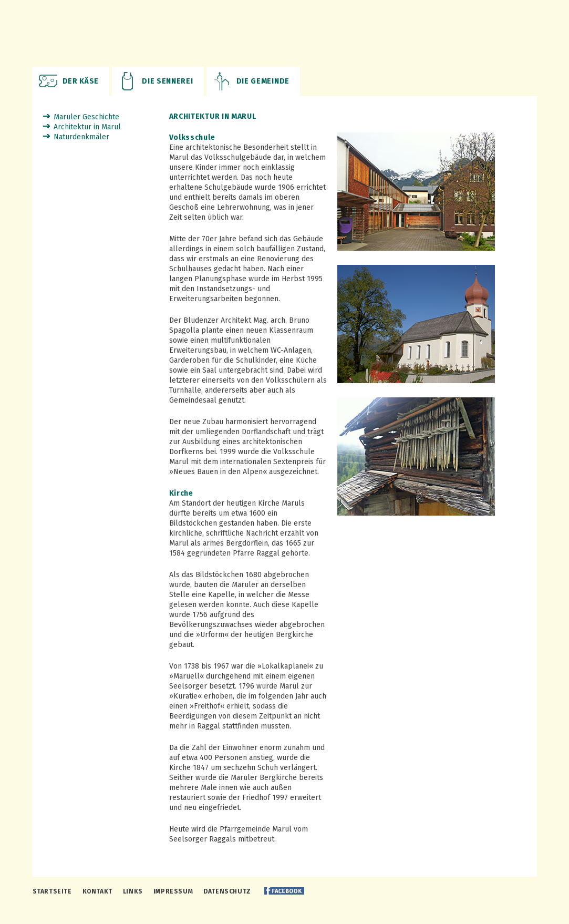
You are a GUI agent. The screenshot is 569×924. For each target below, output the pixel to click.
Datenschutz (227, 891)
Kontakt (97, 891)
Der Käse (81, 81)
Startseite (52, 891)
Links (133, 891)
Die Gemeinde (263, 81)
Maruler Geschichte (86, 117)
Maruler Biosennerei (285, 33)
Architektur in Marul (87, 127)
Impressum (173, 891)
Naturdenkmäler (81, 137)
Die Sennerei (167, 81)
